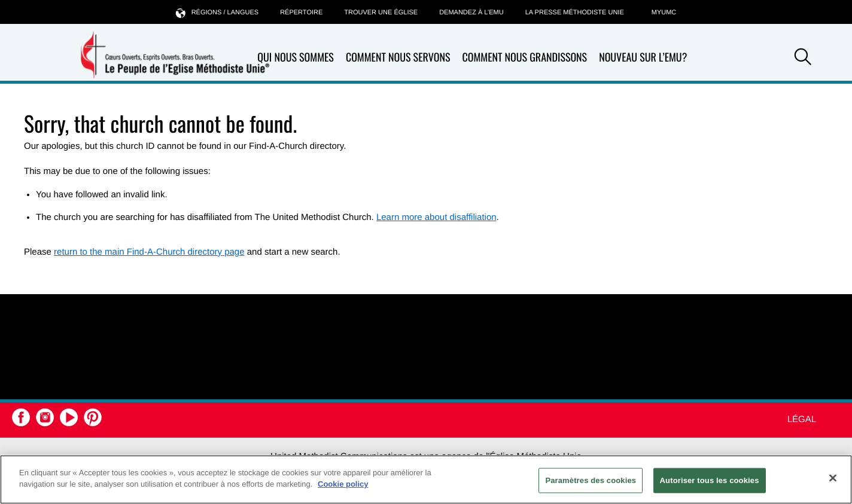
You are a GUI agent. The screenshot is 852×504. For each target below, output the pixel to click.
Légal (802, 419)
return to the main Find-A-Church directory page (149, 252)
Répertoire (301, 13)
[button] (803, 59)
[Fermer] (833, 478)
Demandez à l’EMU (471, 13)
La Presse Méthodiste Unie (575, 13)
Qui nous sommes (296, 58)
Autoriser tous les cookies (710, 480)
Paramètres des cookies (591, 480)
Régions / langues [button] (217, 12)
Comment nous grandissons (524, 58)
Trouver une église (381, 13)
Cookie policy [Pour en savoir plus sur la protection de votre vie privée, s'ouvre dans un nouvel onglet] (343, 484)
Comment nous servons (398, 58)
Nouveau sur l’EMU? (643, 57)
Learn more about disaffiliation (436, 217)
